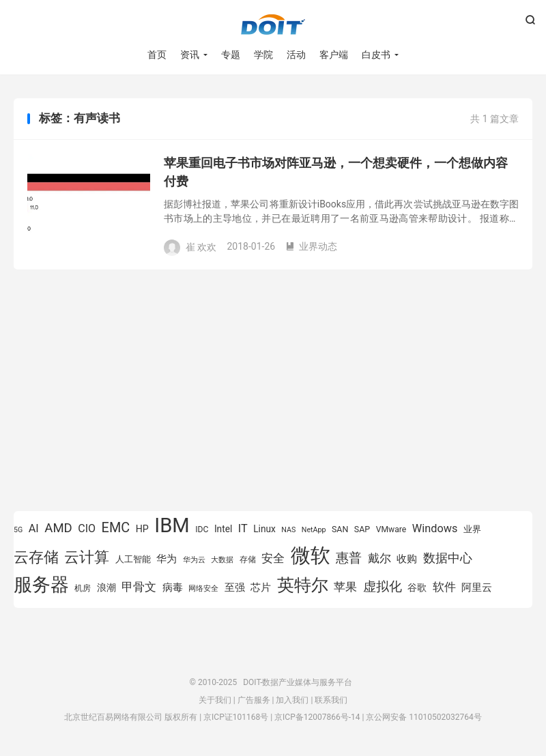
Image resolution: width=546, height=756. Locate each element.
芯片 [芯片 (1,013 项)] (261, 587)
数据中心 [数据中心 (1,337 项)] (448, 558)
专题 (231, 55)
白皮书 (376, 55)
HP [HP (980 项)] (142, 529)
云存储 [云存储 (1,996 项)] (36, 557)
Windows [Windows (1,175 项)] (435, 528)
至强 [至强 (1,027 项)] (235, 587)
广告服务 (254, 700)
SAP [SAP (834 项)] (362, 529)
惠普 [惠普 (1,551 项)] (349, 558)
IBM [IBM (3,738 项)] (172, 525)
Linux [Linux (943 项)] (264, 529)
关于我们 (215, 700)
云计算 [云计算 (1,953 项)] (87, 557)
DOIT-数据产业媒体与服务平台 (273, 25)
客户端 (334, 55)
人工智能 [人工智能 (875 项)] (133, 559)
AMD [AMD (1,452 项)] (58, 528)
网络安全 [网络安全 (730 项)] (203, 588)
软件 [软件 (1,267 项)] (444, 587)
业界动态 (311, 246)
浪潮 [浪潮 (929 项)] (106, 587)
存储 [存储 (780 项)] (248, 559)
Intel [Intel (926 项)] (223, 529)
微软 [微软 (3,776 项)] (311, 555)
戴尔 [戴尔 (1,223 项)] (379, 558)
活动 (296, 55)
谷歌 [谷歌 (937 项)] (417, 587)
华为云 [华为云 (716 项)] (194, 560)
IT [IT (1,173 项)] (243, 528)
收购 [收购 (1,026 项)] (407, 559)
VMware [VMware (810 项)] (391, 529)
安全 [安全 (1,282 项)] (273, 558)
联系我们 (331, 700)
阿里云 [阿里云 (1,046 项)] (477, 587)
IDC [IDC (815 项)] (202, 529)
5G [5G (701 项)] (18, 530)
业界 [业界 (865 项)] (472, 529)
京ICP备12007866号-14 (317, 717)
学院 (263, 55)
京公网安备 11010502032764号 (423, 717)
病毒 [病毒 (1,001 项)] (173, 588)
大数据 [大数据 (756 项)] (222, 559)
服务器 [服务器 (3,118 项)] (41, 585)
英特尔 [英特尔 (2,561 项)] (303, 585)
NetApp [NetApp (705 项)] (314, 530)
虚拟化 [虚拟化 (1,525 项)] (383, 586)
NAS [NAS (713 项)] (288, 530)
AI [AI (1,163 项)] (34, 528)
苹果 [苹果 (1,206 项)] (345, 587)
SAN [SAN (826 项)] (340, 529)
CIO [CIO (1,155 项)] (87, 528)
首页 (157, 55)
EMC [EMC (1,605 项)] (116, 528)
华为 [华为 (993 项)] (167, 559)
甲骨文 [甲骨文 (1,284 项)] (139, 587)
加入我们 (292, 700)
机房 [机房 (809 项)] (83, 588)
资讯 (190, 55)
